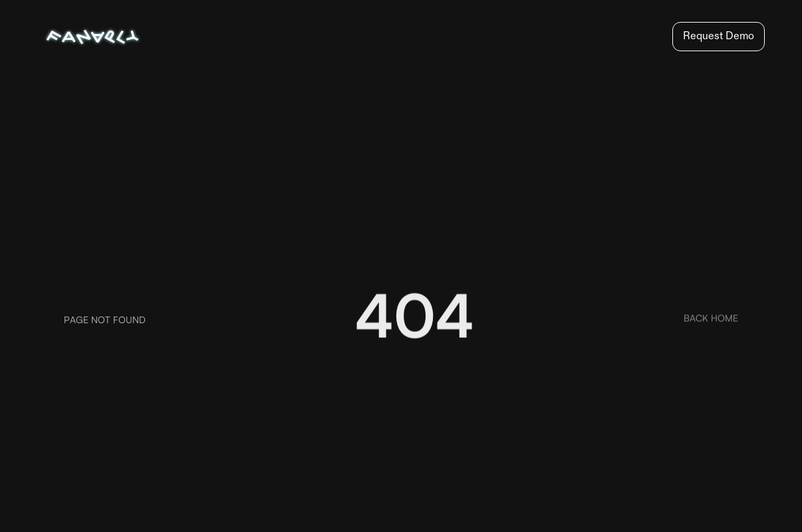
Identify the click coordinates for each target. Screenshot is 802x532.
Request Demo (719, 37)
